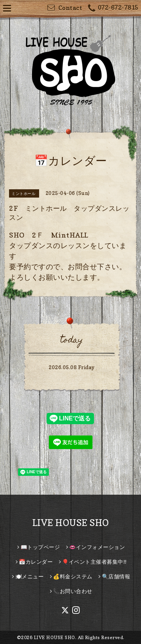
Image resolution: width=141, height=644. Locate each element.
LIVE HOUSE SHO (71, 523)
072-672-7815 (113, 8)
